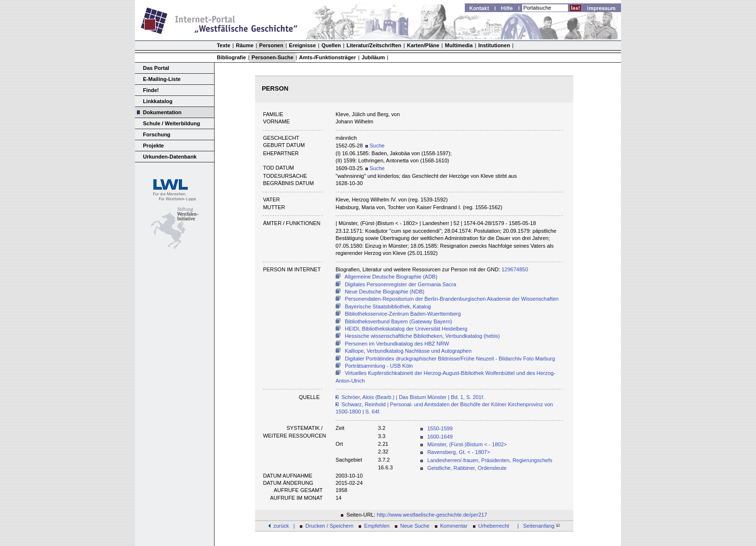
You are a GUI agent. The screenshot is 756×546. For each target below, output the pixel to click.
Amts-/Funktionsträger (327, 57)
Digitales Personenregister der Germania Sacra (400, 284)
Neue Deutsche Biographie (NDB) (385, 292)
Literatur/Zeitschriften (374, 45)
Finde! (151, 90)
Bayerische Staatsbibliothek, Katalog (388, 306)
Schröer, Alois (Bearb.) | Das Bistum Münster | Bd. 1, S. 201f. (413, 397)
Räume (245, 45)
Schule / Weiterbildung (172, 123)
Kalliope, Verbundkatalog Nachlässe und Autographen (408, 351)
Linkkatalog (158, 101)
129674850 (515, 269)
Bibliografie (232, 57)
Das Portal (156, 68)
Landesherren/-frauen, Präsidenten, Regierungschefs (490, 460)
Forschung (157, 134)
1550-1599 (440, 428)
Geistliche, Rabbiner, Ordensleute (467, 468)
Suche (375, 146)
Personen (271, 45)
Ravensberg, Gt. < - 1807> (459, 452)
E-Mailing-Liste (162, 79)
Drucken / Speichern (330, 526)
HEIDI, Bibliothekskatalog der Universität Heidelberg (406, 329)
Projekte (154, 146)
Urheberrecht (494, 526)
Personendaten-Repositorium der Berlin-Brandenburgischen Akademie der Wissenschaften (452, 299)
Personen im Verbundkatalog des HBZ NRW (397, 344)
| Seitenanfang (537, 526)
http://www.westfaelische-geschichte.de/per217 (432, 515)
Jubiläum (373, 57)
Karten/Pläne (423, 45)
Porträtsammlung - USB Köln (379, 366)
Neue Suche (415, 526)
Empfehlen (377, 526)
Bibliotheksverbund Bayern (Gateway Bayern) (398, 321)
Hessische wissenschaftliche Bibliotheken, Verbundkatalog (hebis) (422, 336)
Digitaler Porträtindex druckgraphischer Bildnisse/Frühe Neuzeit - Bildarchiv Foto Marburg (450, 359)
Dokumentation (162, 112)
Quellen (331, 45)
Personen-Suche (273, 57)
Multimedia (459, 45)
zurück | (284, 526)
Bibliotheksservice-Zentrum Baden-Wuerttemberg (403, 314)
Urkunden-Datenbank (170, 157)
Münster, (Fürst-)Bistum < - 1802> (467, 444)
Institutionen (494, 45)
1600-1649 (440, 437)
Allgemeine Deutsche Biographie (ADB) (391, 277)
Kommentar (454, 526)
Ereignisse (302, 45)
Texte (224, 45)
